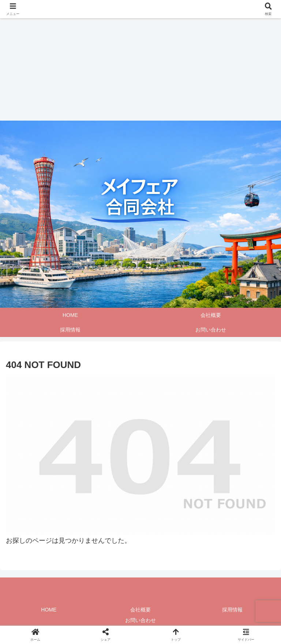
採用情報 (232, 610)
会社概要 (140, 610)
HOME (49, 610)
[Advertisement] (138, 69)
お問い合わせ (140, 620)
